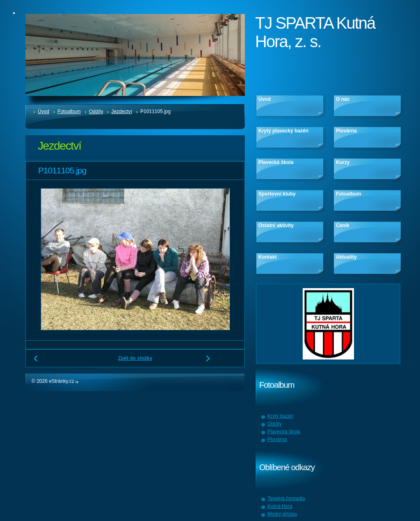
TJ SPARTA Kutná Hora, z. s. (315, 32)
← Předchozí (36, 362)
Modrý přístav (282, 514)
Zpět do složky (135, 358)
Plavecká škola (276, 162)
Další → (208, 362)
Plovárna (346, 131)
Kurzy (343, 162)
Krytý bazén (280, 416)
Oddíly (96, 111)
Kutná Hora (280, 506)
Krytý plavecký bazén (283, 131)
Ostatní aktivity (276, 225)
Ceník (343, 225)
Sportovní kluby (277, 194)
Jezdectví (122, 111)
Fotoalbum (69, 111)
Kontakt (268, 257)
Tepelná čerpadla (286, 498)
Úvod (43, 111)
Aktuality (346, 257)
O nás (343, 99)
